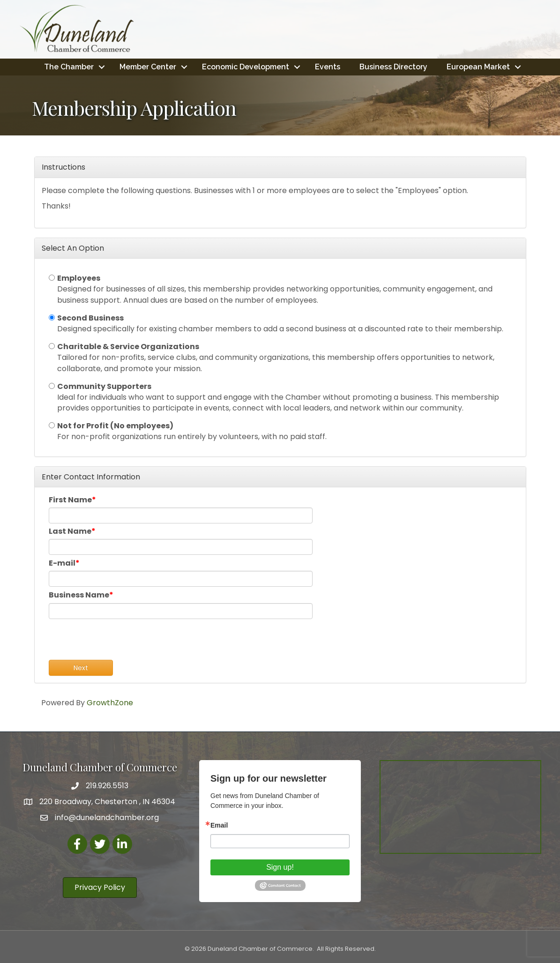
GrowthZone (110, 703)
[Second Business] (52, 317)
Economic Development (246, 67)
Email (219, 825)
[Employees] (52, 278)
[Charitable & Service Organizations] (52, 346)
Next (81, 668)
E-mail (62, 563)
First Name (70, 500)
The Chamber (69, 67)
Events (328, 67)
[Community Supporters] (52, 386)
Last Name (70, 531)
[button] (100, 888)
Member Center (148, 67)
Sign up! (280, 867)
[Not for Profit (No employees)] (52, 425)
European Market (478, 67)
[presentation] (120, 642)
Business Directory (393, 67)
